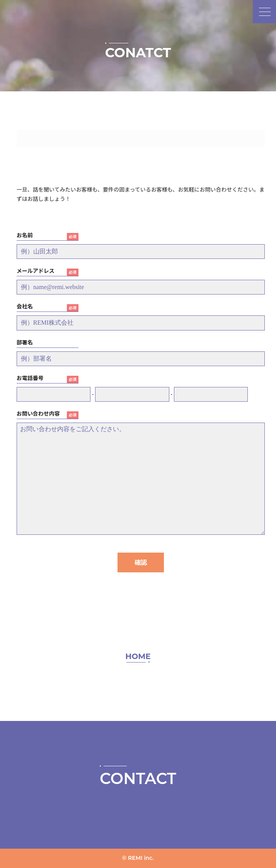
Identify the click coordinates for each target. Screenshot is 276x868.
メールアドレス (36, 271)
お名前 (25, 235)
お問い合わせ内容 (38, 414)
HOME (138, 656)
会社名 (25, 306)
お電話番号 (30, 378)
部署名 (25, 342)
